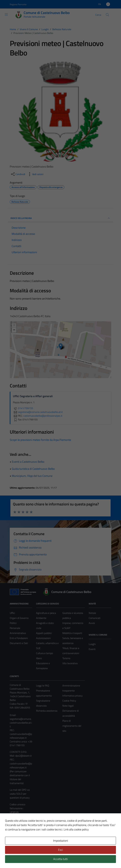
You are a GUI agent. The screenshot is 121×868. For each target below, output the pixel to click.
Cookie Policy (69, 701)
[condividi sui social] (18, 174)
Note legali (68, 706)
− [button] (14, 330)
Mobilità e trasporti (72, 633)
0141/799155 (23, 408)
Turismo (66, 658)
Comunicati (95, 618)
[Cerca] (107, 15)
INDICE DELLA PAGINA (60, 218)
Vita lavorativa (70, 663)
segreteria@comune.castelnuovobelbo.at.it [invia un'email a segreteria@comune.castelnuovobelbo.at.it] (38, 412)
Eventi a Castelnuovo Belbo (28, 462)
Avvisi (92, 623)
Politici (13, 623)
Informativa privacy (72, 696)
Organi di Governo (19, 618)
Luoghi (92, 644)
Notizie (92, 613)
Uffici (12, 613)
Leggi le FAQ (43, 686)
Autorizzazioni (43, 638)
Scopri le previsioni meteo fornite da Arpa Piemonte (40, 440)
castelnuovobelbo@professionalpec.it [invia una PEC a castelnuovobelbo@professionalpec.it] (43, 416)
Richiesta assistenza (47, 711)
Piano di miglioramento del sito (72, 726)
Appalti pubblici (44, 633)
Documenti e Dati (19, 643)
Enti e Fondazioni (19, 638)
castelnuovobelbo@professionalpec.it (21, 736)
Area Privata (16, 839)
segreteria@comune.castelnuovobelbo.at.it (21, 723)
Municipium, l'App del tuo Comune (32, 476)
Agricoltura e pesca (46, 613)
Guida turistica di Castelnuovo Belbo (33, 469)
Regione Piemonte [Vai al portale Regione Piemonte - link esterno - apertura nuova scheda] (18, 4)
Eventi (92, 649)
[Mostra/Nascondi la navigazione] (6, 14)
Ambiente (41, 618)
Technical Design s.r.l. (31, 859)
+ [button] (14, 325)
